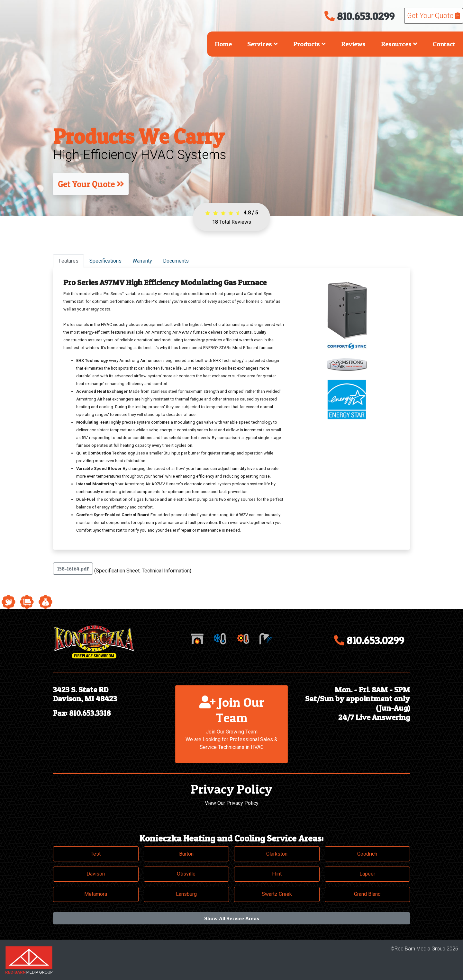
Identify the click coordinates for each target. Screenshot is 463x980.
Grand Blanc (367, 894)
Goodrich (367, 854)
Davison (96, 874)
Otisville (186, 874)
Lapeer (367, 874)
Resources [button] (399, 44)
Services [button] (263, 44)
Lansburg (186, 894)
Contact (444, 44)
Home (223, 44)
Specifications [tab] (105, 261)
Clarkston (277, 854)
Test (96, 854)
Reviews (353, 44)
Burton (186, 854)
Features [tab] (68, 261)
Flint (277, 874)
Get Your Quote (434, 16)
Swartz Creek (277, 894)
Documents (176, 261)
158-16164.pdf (73, 569)
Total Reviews (232, 222)
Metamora (96, 894)
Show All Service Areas (232, 918)
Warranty (142, 261)
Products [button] (309, 44)
